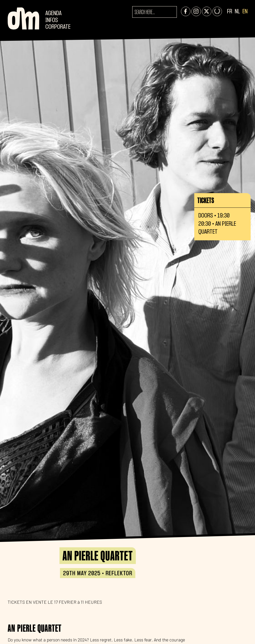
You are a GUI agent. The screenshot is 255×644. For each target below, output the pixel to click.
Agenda (53, 13)
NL (237, 12)
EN (245, 12)
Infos (52, 20)
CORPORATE (58, 27)
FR (230, 12)
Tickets (206, 200)
